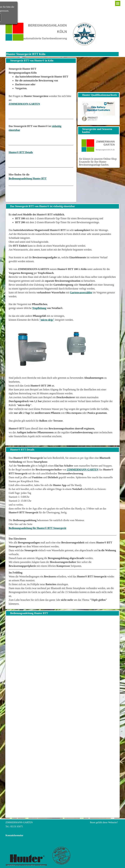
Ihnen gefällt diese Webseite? (104, 822)
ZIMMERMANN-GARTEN (24, 104)
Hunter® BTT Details (21, 152)
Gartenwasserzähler (81, 293)
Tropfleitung (39, 308)
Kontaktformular (14, 835)
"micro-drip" (47, 320)
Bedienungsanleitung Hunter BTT (28, 178)
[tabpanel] (41, 133)
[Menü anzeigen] (118, 3)
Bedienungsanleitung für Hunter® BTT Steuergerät (37, 528)
